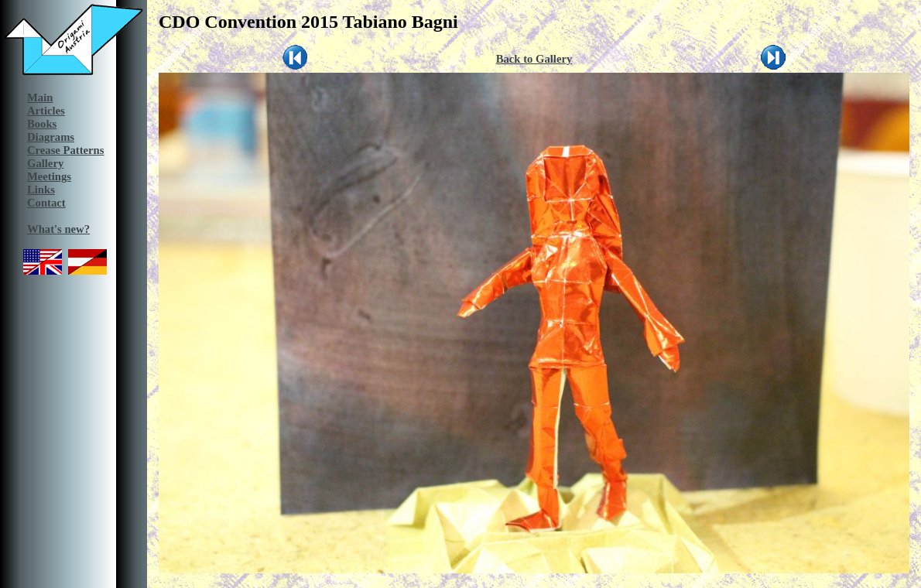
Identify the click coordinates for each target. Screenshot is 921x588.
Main (40, 97)
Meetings (49, 176)
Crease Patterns (65, 150)
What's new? (58, 229)
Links (41, 190)
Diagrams (51, 137)
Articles (46, 111)
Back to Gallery (534, 59)
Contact (46, 203)
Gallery (45, 163)
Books (42, 124)
